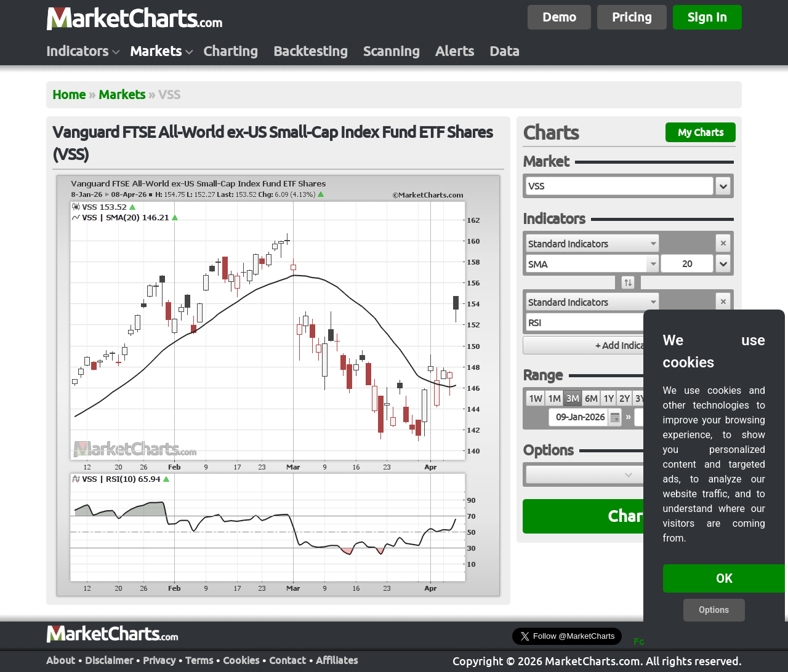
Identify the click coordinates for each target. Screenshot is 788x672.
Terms (199, 659)
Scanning (392, 51)
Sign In (707, 17)
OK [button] (724, 578)
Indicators (77, 51)
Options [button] (714, 610)
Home (69, 94)
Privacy (159, 659)
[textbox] (620, 186)
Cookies (241, 659)
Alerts (455, 51)
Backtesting (311, 51)
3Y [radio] (640, 398)
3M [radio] (573, 398)
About (61, 659)
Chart (628, 516)
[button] (723, 186)
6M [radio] (591, 398)
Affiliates (337, 659)
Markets (156, 51)
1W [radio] (535, 398)
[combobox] (593, 243)
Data (505, 51)
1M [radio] (554, 398)
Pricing (632, 17)
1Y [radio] (608, 398)
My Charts (701, 132)
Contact (287, 659)
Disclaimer (109, 659)
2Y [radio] (624, 398)
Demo (559, 17)
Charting (231, 51)
